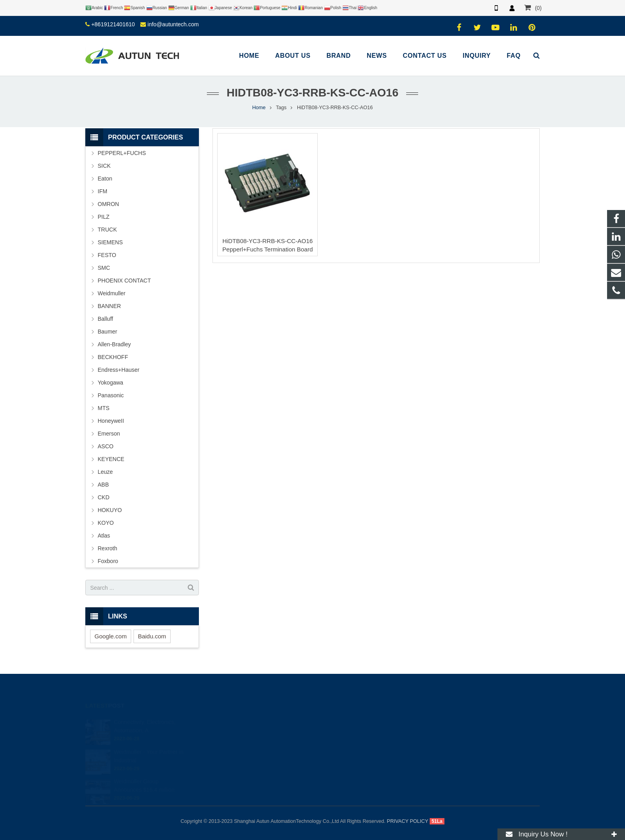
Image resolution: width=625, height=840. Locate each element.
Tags (281, 108)
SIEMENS (110, 242)
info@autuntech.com (173, 24)
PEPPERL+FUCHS (122, 153)
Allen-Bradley (114, 344)
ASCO (106, 446)
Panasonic (111, 395)
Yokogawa (110, 383)
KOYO (106, 523)
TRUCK (107, 230)
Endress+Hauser (119, 370)
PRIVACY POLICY (408, 821)
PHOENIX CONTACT (124, 281)
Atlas (104, 536)
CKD (104, 497)
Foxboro (108, 561)
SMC (104, 268)
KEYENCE (111, 459)
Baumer (107, 332)
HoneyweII (111, 421)
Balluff (105, 319)
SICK (104, 166)
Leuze (105, 472)
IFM (102, 191)
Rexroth (107, 548)
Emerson (109, 434)
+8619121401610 (113, 24)
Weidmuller (112, 293)
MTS (104, 408)
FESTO (107, 255)
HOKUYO (110, 510)
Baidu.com (152, 636)
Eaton (105, 179)
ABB (103, 485)
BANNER (109, 306)
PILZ (104, 217)
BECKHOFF (113, 357)
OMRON (108, 204)
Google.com (111, 636)
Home (259, 108)
